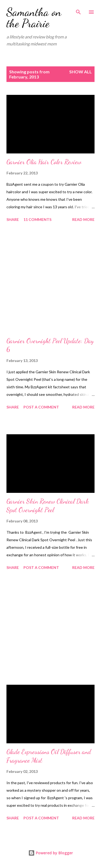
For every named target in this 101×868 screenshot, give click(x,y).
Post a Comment (41, 407)
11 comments (37, 219)
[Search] (78, 10)
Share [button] (13, 219)
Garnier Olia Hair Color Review (44, 162)
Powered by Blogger (51, 853)
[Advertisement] (50, 280)
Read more (83, 219)
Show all (81, 72)
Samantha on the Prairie (34, 18)
